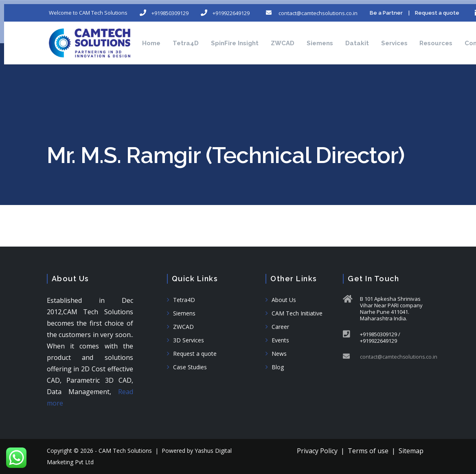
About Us (284, 300)
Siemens (337, 37)
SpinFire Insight (243, 37)
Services (419, 37)
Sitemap (411, 451)
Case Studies (190, 367)
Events (280, 340)
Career (280, 327)
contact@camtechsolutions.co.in (399, 357)
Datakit (378, 37)
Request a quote (195, 354)
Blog (278, 367)
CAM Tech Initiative (297, 313)
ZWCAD (295, 37)
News (279, 354)
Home (152, 37)
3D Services (189, 340)
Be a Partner (397, 8)
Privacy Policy (317, 451)
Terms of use (368, 451)
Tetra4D (190, 37)
